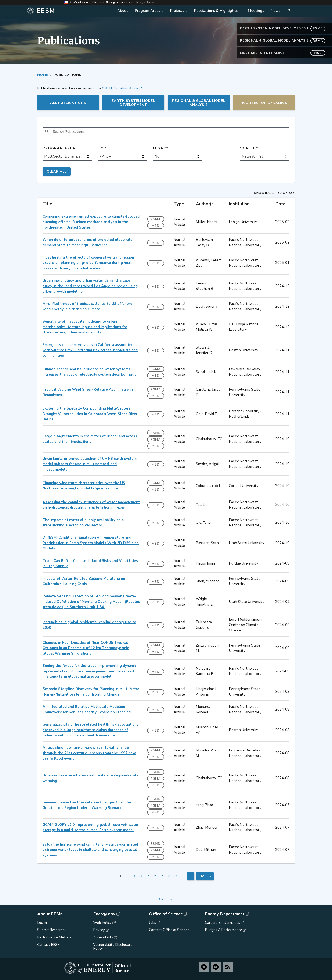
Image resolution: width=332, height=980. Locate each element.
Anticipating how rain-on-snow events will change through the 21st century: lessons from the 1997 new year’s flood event (89, 753)
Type (103, 148)
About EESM (50, 914)
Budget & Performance (223, 930)
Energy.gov (104, 914)
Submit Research (51, 930)
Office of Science (166, 914)
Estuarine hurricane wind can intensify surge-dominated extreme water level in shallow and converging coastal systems (90, 850)
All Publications (68, 103)
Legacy (161, 148)
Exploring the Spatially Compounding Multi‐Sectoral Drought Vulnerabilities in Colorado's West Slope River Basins (90, 414)
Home (43, 75)
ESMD (156, 433)
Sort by (249, 148)
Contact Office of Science (169, 930)
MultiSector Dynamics (283, 53)
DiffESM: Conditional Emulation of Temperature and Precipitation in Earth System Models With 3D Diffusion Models (91, 543)
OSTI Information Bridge (120, 88)
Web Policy (102, 923)
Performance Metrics (54, 937)
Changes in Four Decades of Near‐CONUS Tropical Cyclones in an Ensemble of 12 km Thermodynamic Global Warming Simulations (86, 648)
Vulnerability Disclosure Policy (113, 947)
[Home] (69, 11)
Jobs (153, 923)
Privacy (99, 930)
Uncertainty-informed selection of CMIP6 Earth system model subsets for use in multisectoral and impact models (90, 464)
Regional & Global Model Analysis (283, 41)
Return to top (166, 899)
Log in (42, 923)
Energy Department (225, 914)
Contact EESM (49, 945)
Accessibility (103, 937)
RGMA (156, 219)
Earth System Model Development (283, 29)
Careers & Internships (223, 923)
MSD (156, 226)
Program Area (59, 148)
